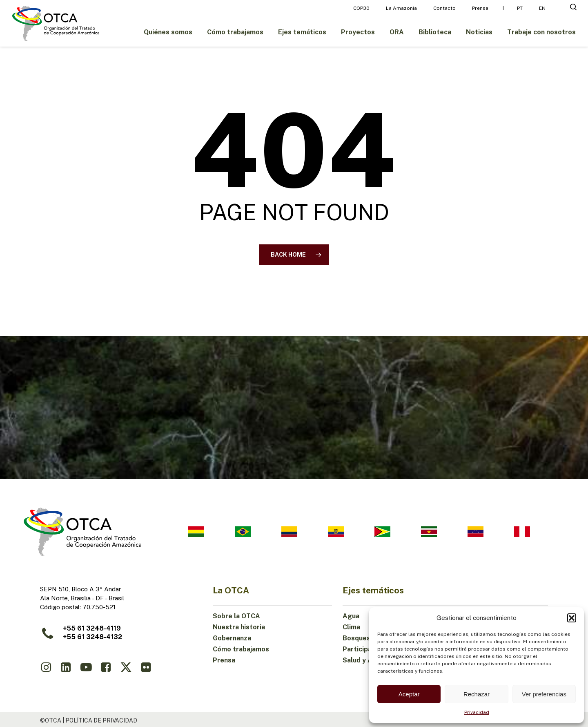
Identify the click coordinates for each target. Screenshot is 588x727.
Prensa (224, 660)
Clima (351, 627)
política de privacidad (101, 720)
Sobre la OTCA (236, 616)
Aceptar (409, 694)
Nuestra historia (239, 627)
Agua (351, 616)
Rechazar (477, 694)
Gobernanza (232, 638)
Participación (364, 649)
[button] (572, 618)
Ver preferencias (544, 694)
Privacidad (477, 712)
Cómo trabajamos (241, 649)
